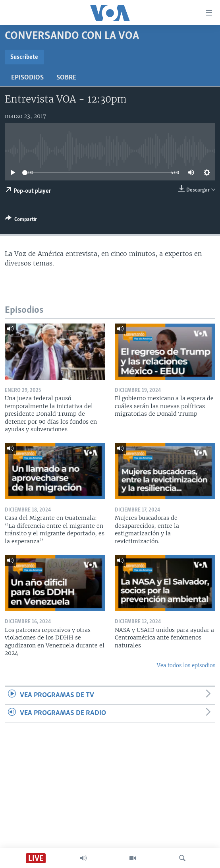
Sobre (66, 78)
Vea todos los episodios (186, 666)
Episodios (27, 78)
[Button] (21, 221)
